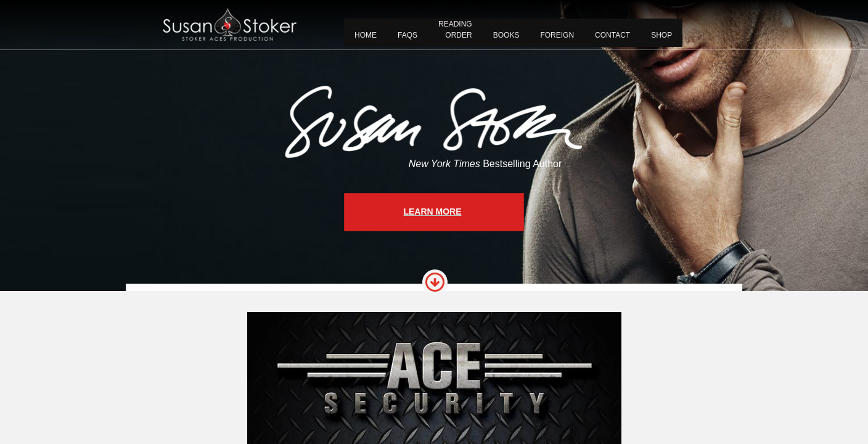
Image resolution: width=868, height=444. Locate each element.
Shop (661, 35)
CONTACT (612, 35)
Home (366, 35)
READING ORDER (455, 30)
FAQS (407, 35)
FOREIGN (557, 35)
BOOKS (506, 35)
